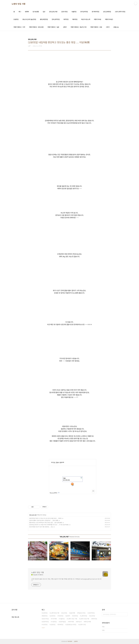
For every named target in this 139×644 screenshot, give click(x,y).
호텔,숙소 (116, 27)
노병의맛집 (84, 616)
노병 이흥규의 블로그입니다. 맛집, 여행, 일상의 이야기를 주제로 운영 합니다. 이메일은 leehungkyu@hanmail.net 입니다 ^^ (66, 580)
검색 (125, 614)
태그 (20, 12)
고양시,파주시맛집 (120, 12)
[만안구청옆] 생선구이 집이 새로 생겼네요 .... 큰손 (41, 527)
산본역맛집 (91, 613)
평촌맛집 (45, 616)
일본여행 (72, 613)
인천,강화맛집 (107, 12)
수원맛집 (54, 622)
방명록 (27, 12)
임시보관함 (36, 12)
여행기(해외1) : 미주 (19, 27)
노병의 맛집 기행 (18, 4)
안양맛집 (75, 616)
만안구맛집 (46, 619)
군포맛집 (53, 616)
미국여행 (54, 619)
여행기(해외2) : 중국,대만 (36, 27)
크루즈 (108, 27)
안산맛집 (92, 616)
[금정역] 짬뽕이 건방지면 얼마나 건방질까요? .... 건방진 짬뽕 (44, 520)
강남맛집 (65, 613)
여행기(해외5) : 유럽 (96, 27)
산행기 (65, 27)
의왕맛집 (61, 616)
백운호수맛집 (82, 613)
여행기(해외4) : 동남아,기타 (79, 27)
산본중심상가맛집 (71, 624)
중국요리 (79, 622)
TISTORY (70, 641)
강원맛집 (16, 19)
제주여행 (71, 622)
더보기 (43, 628)
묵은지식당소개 (86, 19)
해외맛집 (75, 19)
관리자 (76, 641)
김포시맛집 (64, 12)
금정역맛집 (46, 622)
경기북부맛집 (95, 12)
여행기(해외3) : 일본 (53, 27)
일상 (44, 12)
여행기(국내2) (109, 19)
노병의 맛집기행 (85, 619)
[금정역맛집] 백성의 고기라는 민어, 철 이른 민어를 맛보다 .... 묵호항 (45, 518)
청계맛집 (61, 624)
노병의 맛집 (82, 624)
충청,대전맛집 (44, 19)
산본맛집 (53, 624)
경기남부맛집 (84, 12)
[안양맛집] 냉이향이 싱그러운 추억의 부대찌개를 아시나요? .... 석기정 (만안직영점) (49, 525)
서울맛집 (74, 12)
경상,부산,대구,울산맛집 (29, 19)
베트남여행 (88, 622)
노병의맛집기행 (55, 613)
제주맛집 (66, 19)
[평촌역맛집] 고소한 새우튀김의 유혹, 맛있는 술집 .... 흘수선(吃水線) (46, 522)
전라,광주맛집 (56, 19)
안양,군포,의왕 (53, 12)
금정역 (68, 616)
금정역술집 (63, 622)
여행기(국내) (98, 19)
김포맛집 (45, 613)
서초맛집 (45, 624)
